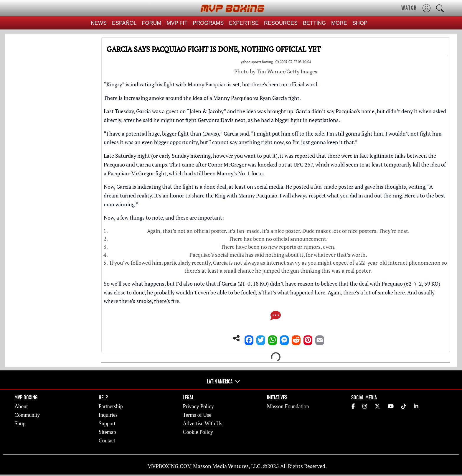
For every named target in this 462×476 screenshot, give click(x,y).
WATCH (409, 8)
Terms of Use (197, 415)
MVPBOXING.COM (170, 466)
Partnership (111, 406)
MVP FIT (177, 23)
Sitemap (107, 432)
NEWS (99, 23)
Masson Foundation (288, 406)
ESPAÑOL (124, 23)
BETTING (314, 23)
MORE (339, 23)
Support (107, 424)
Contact (107, 441)
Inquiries (108, 415)
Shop (20, 424)
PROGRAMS (208, 23)
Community (27, 415)
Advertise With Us (202, 424)
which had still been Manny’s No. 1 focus (216, 173)
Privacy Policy (198, 406)
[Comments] (276, 317)
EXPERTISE (244, 23)
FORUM (152, 23)
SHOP (360, 23)
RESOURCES (281, 23)
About (21, 406)
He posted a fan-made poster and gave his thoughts (346, 187)
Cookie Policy (198, 432)
